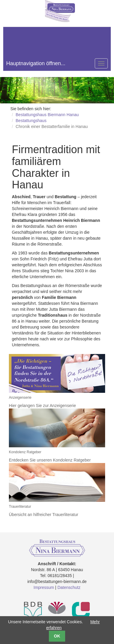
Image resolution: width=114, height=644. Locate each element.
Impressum (44, 587)
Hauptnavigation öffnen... (36, 63)
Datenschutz (69, 587)
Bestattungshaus (31, 121)
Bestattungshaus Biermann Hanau (47, 115)
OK (57, 636)
